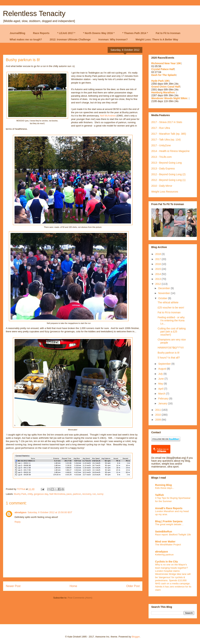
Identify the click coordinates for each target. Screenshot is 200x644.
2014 (158, 274)
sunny (100, 494)
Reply (18, 522)
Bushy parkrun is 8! (169, 353)
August (162, 369)
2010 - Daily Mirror (162, 186)
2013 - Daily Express (163, 169)
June (161, 379)
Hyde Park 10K (160, 81)
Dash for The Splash (164, 75)
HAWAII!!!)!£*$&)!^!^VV (171, 348)
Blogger (136, 637)
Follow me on (163, 450)
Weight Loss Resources (165, 192)
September (165, 364)
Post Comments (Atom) (80, 598)
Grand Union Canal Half (166, 87)
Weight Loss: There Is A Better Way (157, 39)
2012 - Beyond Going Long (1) (168, 180)
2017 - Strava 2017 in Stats (167, 122)
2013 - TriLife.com (161, 157)
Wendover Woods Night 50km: (170, 98)
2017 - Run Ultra (161, 128)
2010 (158, 415)
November (164, 293)
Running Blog (163, 485)
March (162, 394)
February (164, 399)
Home (73, 586)
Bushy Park (20, 494)
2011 (158, 410)
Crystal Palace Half (163, 69)
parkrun (77, 494)
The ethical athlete (168, 302)
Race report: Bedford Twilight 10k (173, 535)
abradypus (21, 512)
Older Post (133, 586)
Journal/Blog (17, 33)
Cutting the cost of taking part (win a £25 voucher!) (172, 332)
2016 (158, 264)
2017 (158, 259)
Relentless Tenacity (34, 13)
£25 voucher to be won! (171, 308)
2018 (158, 254)
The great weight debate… (169, 524)
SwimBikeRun (164, 532)
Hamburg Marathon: (164, 92)
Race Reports (41, 33)
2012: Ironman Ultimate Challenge (70, 39)
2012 (158, 284)
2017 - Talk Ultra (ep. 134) (166, 140)
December (164, 288)
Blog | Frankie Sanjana (169, 521)
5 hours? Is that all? (169, 358)
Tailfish (159, 495)
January (163, 403)
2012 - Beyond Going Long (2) (168, 174)
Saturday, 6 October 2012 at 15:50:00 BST (50, 512)
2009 (158, 420)
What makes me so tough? (26, 39)
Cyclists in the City (166, 562)
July (161, 374)
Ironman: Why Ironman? (113, 39)
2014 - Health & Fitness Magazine (170, 151)
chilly (30, 494)
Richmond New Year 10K (166, 63)
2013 (158, 279)
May (161, 384)
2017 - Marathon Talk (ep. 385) (169, 134)
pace (69, 494)
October (163, 298)
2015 (158, 269)
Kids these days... (165, 488)
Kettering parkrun (164, 555)
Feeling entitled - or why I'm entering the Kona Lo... (171, 320)
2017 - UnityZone (161, 145)
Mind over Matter (165, 542)
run (94, 494)
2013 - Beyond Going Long (166, 163)
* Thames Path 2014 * (135, 33)
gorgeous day (41, 494)
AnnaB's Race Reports (169, 508)
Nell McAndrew (108, 116)
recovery (87, 494)
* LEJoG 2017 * (66, 33)
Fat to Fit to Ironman (168, 33)
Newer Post (13, 586)
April (161, 389)
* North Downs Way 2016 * (99, 33)
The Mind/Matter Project (168, 545)
